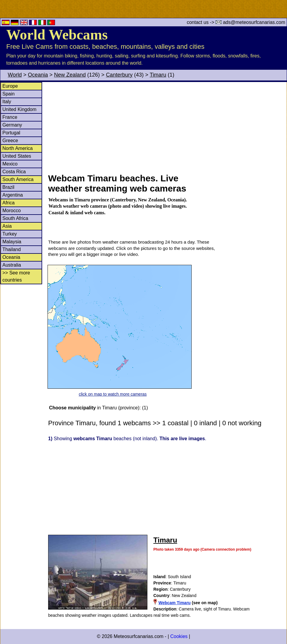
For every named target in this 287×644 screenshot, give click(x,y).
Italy (7, 102)
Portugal (11, 133)
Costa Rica (14, 172)
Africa (9, 203)
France (10, 117)
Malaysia (12, 242)
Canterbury (119, 75)
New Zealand (70, 75)
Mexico (10, 164)
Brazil (8, 187)
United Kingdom (19, 109)
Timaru (158, 75)
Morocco (12, 211)
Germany (12, 125)
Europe (10, 86)
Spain (9, 94)
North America (17, 148)
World (15, 75)
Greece (10, 141)
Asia (7, 226)
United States (17, 156)
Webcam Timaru (175, 603)
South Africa (15, 218)
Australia (12, 265)
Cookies (179, 636)
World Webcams (57, 35)
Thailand (12, 249)
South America (18, 179)
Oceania (38, 75)
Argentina (13, 195)
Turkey (10, 234)
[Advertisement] (167, 127)
